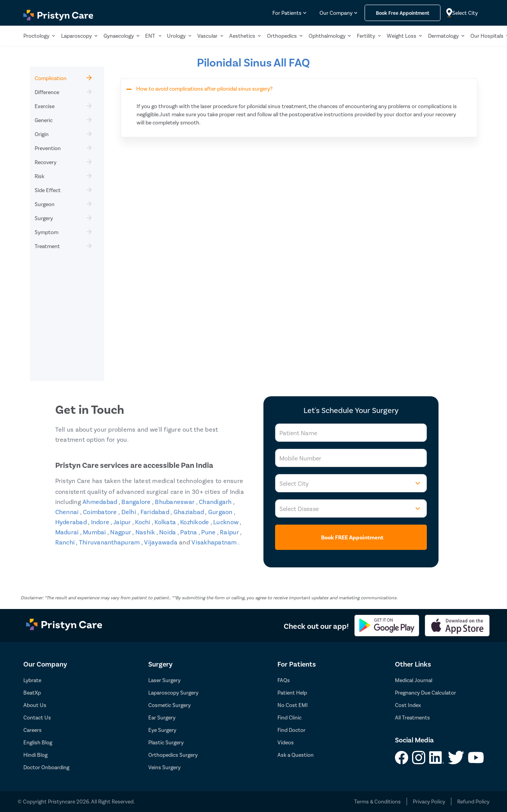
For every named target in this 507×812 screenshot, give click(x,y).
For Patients (287, 13)
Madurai (68, 532)
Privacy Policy (429, 801)
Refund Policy (473, 801)
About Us (35, 705)
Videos (286, 742)
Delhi (130, 512)
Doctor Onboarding (46, 767)
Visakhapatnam (215, 542)
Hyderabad (72, 522)
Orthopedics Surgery (173, 755)
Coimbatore (101, 512)
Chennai (68, 512)
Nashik (146, 532)
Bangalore (137, 501)
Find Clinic (289, 717)
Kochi (143, 522)
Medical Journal (414, 680)
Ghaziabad (189, 512)
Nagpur (121, 532)
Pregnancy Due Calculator (425, 692)
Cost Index (408, 705)
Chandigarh (216, 501)
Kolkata (166, 522)
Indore (101, 522)
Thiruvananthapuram (110, 542)
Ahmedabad (101, 501)
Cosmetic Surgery (169, 705)
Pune (209, 532)
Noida (168, 532)
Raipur (230, 532)
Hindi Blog (35, 755)
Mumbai (95, 532)
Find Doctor (291, 730)
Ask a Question (296, 755)
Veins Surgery (164, 767)
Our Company (336, 13)
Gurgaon (221, 512)
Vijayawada (161, 542)
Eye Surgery (162, 730)
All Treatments (412, 717)
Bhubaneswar (175, 501)
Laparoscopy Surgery (173, 692)
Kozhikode (195, 522)
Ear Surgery (162, 717)
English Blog (38, 742)
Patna (189, 532)
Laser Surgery (164, 680)
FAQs (284, 680)
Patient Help (292, 692)
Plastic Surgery (166, 742)
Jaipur (123, 522)
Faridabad (156, 512)
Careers (32, 730)
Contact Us (37, 717)
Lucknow (226, 522)
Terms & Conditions (377, 801)
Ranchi (66, 542)
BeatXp (32, 692)
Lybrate (32, 680)
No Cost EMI (293, 705)
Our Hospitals (487, 36)
